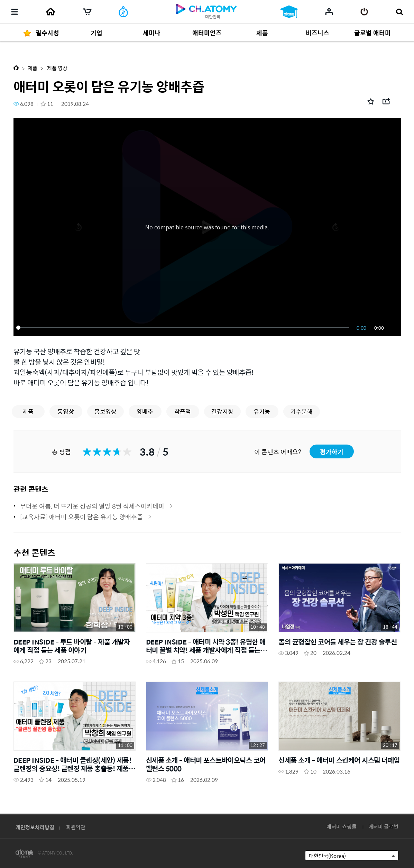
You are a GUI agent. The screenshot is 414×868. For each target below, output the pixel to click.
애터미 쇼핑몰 (342, 826)
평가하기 (332, 452)
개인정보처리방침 (35, 827)
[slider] (184, 328)
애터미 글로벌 (383, 826)
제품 (33, 68)
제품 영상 (57, 68)
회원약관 (76, 827)
